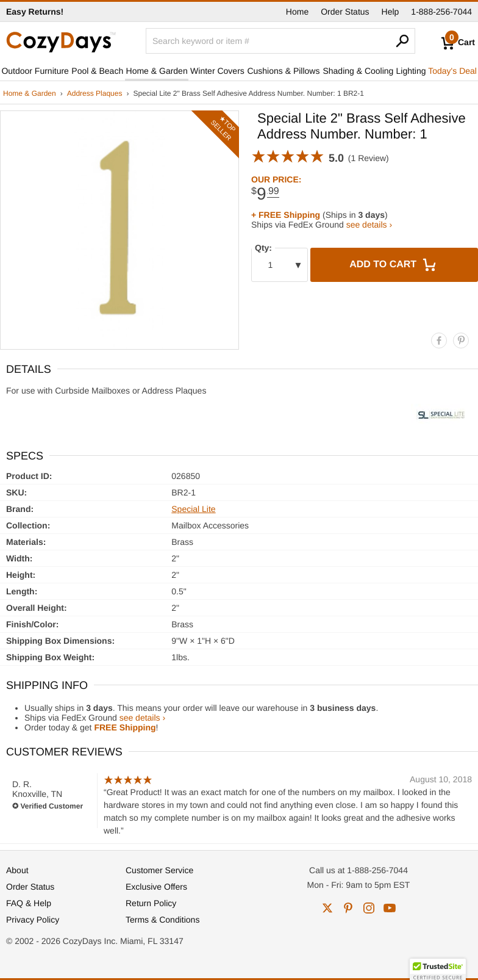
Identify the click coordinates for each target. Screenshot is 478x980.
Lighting (411, 71)
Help (391, 12)
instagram (369, 908)
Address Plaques (95, 93)
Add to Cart (394, 265)
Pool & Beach (97, 71)
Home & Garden (157, 71)
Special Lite (193, 509)
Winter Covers (217, 71)
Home (297, 12)
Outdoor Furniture (35, 71)
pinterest (348, 908)
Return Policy (151, 903)
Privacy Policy (33, 920)
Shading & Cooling (358, 71)
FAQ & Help (29, 903)
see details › (369, 225)
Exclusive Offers (156, 887)
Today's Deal (452, 71)
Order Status (345, 12)
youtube (390, 908)
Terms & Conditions (162, 920)
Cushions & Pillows (283, 71)
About (17, 870)
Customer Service (159, 870)
